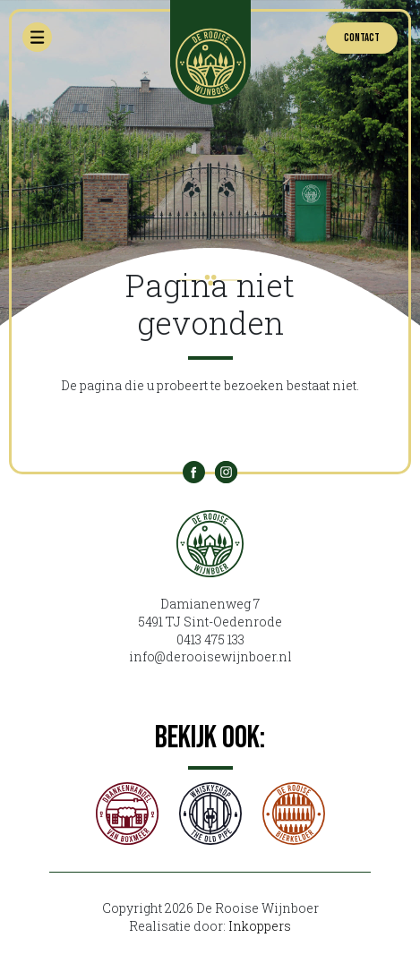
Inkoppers (260, 926)
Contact (362, 38)
